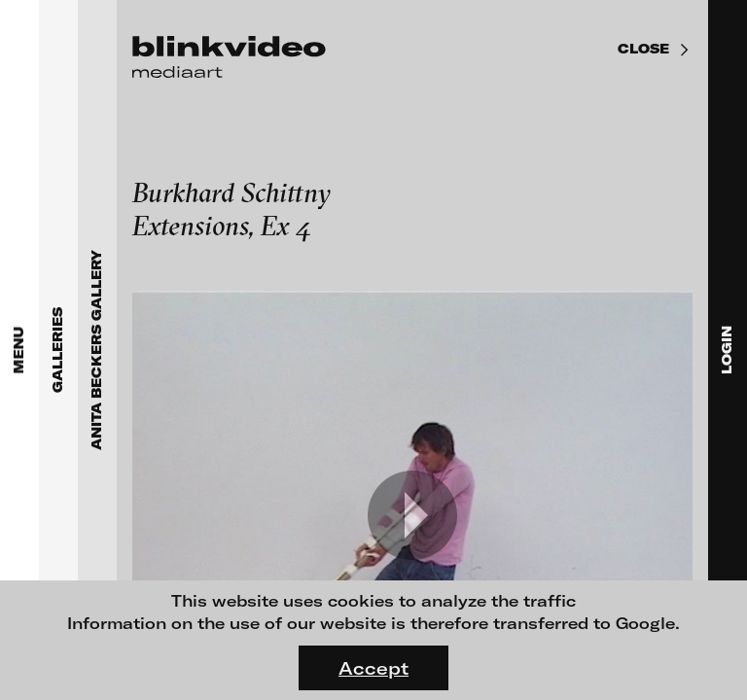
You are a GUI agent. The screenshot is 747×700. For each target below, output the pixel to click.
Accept (373, 668)
